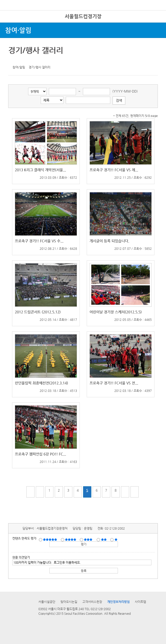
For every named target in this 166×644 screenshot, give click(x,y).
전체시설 (11, 23)
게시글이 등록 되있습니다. (109, 241)
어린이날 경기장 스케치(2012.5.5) (116, 312)
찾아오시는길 (69, 602)
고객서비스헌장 (92, 602)
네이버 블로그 (29, 60)
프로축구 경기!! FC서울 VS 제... (114, 170)
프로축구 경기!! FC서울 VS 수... (39, 241)
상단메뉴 (156, 24)
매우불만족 (116, 539)
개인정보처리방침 (118, 602)
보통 (89, 539)
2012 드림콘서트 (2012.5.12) (38, 312)
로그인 (154, 15)
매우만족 (51, 539)
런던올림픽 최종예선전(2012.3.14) (41, 383)
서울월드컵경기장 (83, 16)
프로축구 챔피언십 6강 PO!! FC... (40, 454)
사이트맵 (140, 602)
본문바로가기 (8, 0)
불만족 (104, 539)
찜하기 (37, 60)
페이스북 (21, 60)
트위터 (13, 60)
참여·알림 (18, 30)
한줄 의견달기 (21, 557)
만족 (71, 539)
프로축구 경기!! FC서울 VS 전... (114, 383)
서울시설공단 (47, 602)
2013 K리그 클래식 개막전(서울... (40, 170)
